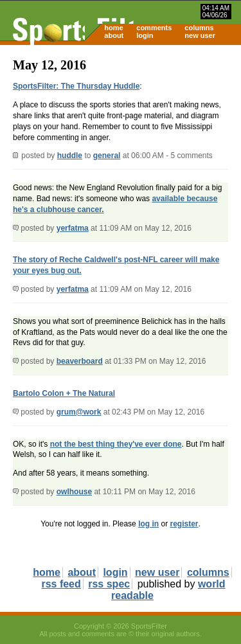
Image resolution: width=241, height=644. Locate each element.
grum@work (79, 412)
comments (154, 28)
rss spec (109, 584)
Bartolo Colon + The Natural (64, 393)
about (114, 35)
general (107, 156)
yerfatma (73, 228)
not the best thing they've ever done (116, 444)
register (184, 524)
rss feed (61, 584)
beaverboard (80, 361)
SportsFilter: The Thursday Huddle (76, 86)
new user (200, 35)
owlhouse (74, 492)
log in (148, 524)
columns (199, 28)
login (145, 35)
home (113, 28)
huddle (70, 156)
